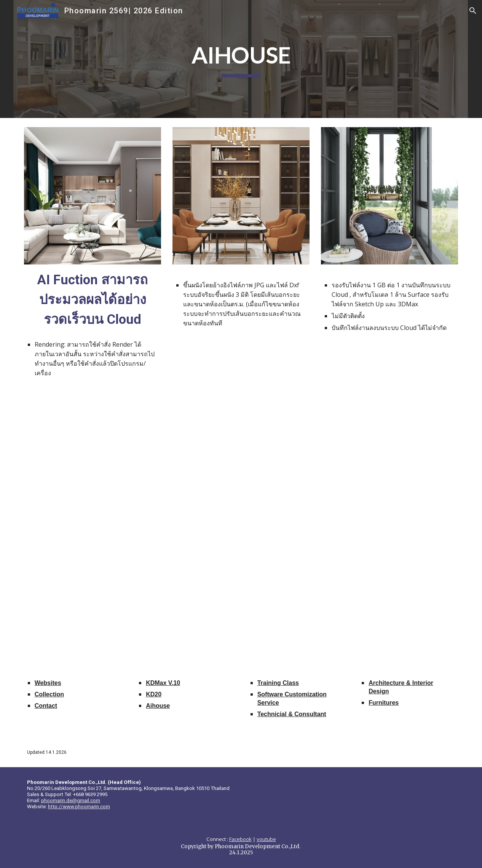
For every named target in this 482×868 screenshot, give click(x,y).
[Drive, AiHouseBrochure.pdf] (241, 529)
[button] (473, 11)
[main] (241, 59)
